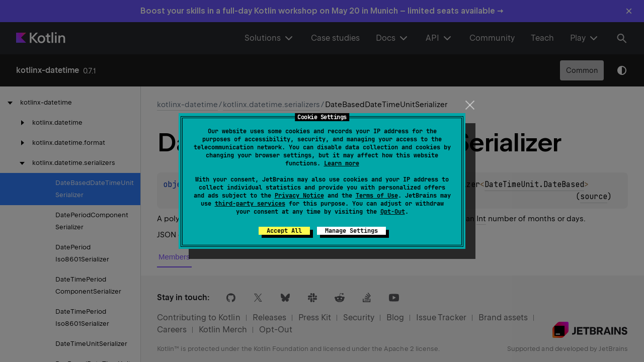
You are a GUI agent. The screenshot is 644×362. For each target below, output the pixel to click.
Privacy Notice (299, 196)
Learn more (342, 163)
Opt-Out (393, 212)
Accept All (284, 231)
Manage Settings (351, 231)
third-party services (250, 204)
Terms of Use (377, 196)
